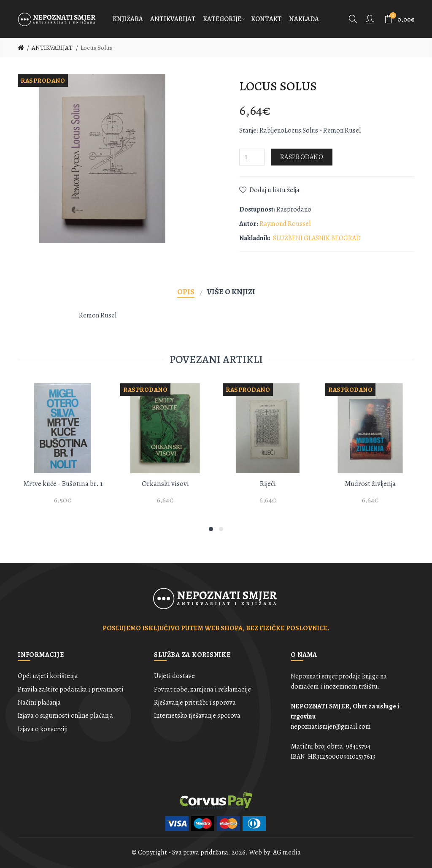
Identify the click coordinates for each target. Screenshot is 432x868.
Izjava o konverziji (43, 729)
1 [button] (211, 529)
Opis (186, 292)
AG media (287, 852)
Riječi (268, 484)
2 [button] (221, 529)
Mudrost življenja (370, 484)
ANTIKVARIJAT (52, 48)
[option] (63, 449)
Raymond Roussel (285, 224)
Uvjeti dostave (174, 676)
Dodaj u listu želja (274, 190)
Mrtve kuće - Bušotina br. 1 (63, 484)
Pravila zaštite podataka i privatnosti (71, 689)
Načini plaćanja (39, 703)
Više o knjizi (231, 292)
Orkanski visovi (165, 484)
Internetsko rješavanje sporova (197, 716)
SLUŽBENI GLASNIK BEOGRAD (317, 238)
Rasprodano (302, 157)
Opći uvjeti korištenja (48, 676)
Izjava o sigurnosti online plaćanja (65, 716)
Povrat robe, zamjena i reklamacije (202, 689)
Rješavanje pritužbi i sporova (195, 703)
